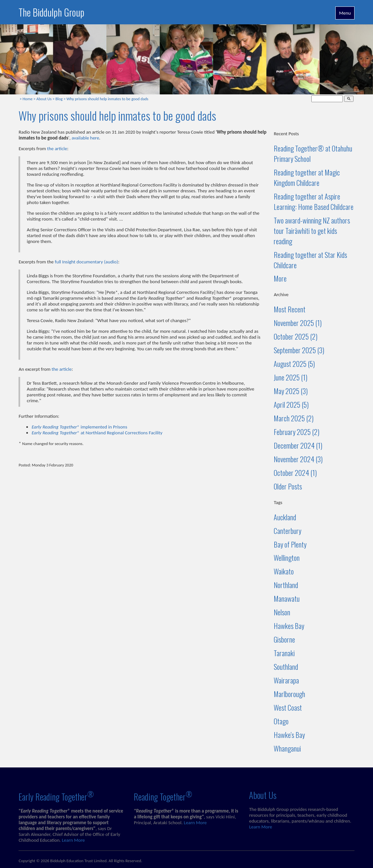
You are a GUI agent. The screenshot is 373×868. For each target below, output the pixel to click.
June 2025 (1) (291, 377)
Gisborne (284, 639)
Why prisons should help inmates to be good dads (107, 99)
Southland (286, 667)
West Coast (288, 707)
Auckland (285, 517)
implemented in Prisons (79, 427)
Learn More (74, 840)
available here (86, 138)
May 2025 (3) (291, 391)
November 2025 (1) (298, 323)
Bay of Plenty (290, 544)
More (280, 278)
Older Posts (288, 486)
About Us (44, 99)
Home (28, 99)
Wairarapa (286, 680)
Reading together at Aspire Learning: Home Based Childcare (314, 201)
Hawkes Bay (289, 626)
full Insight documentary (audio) (87, 262)
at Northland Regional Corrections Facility (97, 433)
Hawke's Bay (289, 735)
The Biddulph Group (51, 12)
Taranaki (284, 653)
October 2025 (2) (296, 336)
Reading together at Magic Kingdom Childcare (307, 177)
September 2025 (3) (299, 350)
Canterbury (287, 531)
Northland (286, 585)
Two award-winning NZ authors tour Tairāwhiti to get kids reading (312, 231)
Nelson (282, 612)
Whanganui (287, 748)
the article (57, 149)
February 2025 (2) (297, 432)
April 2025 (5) (291, 404)
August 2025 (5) (294, 364)
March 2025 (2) (294, 418)
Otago (281, 721)
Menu (345, 13)
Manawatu (287, 598)
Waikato (284, 571)
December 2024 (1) (298, 445)
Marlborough (289, 694)
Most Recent (290, 309)
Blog (59, 99)
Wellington (287, 558)
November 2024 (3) (298, 459)
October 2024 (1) (295, 473)
